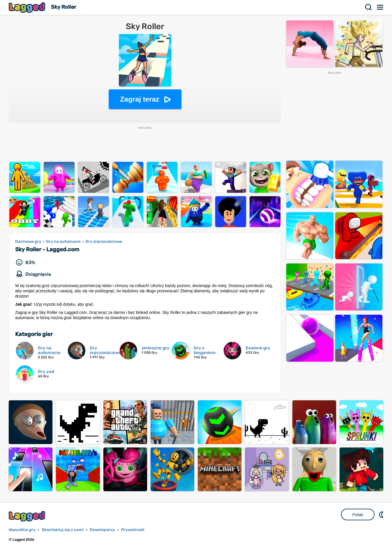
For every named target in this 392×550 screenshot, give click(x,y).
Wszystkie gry (22, 530)
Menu (380, 7)
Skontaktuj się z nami (63, 530)
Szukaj (369, 7)
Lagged (28, 7)
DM (382, 514)
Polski (358, 515)
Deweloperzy (102, 530)
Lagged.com (28, 516)
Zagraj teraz (140, 99)
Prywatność (133, 530)
